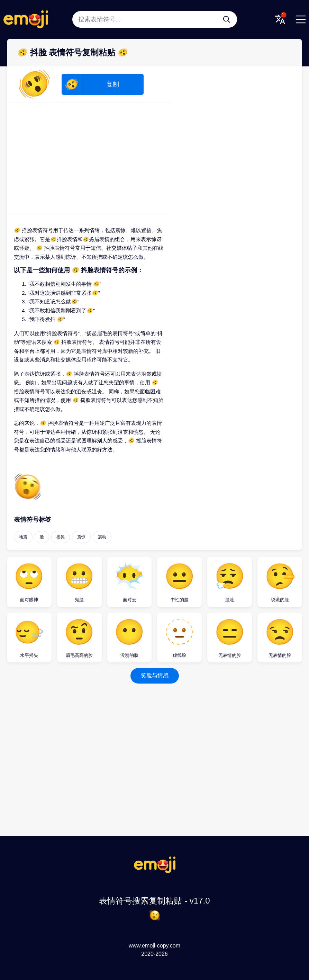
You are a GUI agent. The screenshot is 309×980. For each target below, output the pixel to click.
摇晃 (61, 537)
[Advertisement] (89, 158)
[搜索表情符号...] (227, 19)
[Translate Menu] (280, 19)
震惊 (81, 537)
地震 (23, 537)
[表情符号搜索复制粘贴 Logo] (155, 871)
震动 (102, 537)
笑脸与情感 (155, 675)
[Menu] (301, 19)
